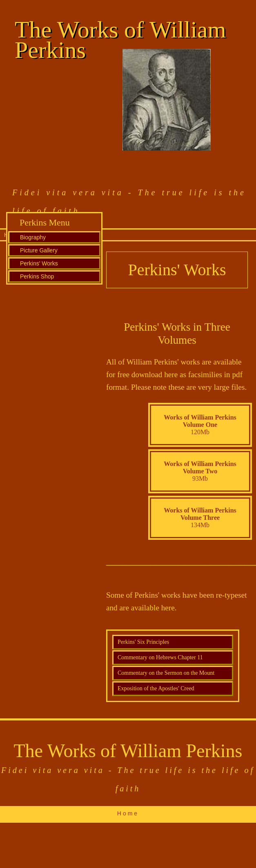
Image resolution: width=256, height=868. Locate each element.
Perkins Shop (37, 276)
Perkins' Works (39, 263)
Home (128, 813)
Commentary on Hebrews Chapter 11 (160, 657)
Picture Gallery (39, 250)
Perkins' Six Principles (143, 642)
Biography (33, 237)
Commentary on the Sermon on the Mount (166, 673)
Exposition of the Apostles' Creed (156, 688)
